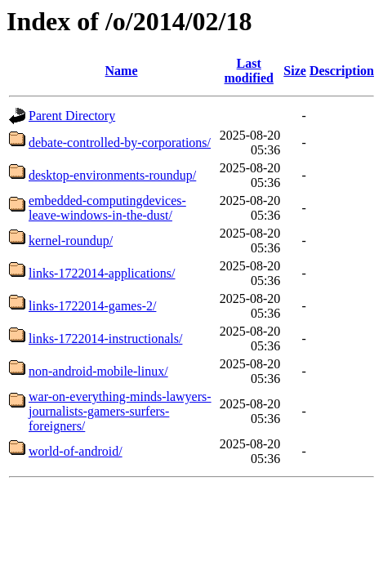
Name (122, 71)
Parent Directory (72, 116)
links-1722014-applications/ (102, 273)
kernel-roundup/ (71, 241)
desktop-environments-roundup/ (112, 175)
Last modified (249, 71)
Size (295, 71)
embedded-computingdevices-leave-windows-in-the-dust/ (107, 208)
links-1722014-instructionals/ (105, 339)
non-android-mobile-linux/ (98, 371)
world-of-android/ (76, 451)
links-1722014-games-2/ (92, 306)
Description (342, 71)
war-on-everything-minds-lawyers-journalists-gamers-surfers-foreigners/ (120, 411)
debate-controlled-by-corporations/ (120, 143)
